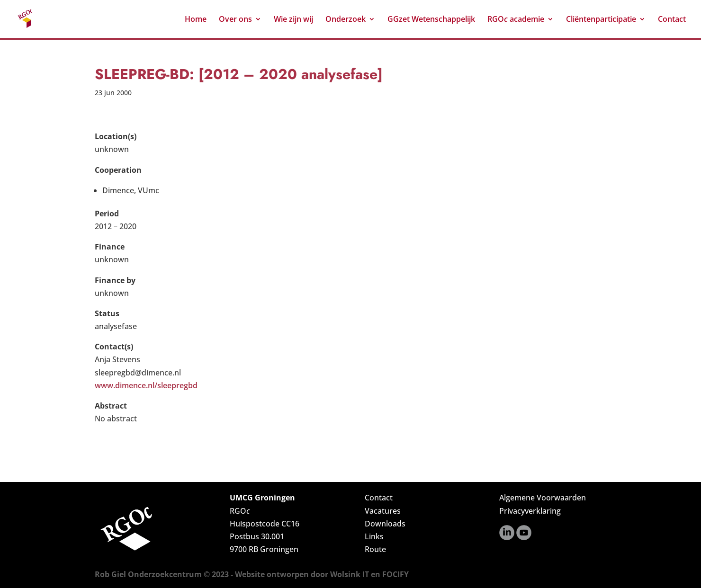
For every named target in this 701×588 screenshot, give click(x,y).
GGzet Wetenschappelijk (431, 20)
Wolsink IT (350, 574)
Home (196, 20)
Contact (672, 20)
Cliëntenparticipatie (601, 20)
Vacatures (383, 511)
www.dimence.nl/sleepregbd (146, 385)
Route (375, 549)
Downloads (385, 524)
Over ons (235, 20)
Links (374, 536)
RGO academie (516, 20)
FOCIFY (395, 574)
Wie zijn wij (293, 20)
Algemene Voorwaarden (543, 498)
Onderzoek (346, 20)
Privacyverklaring (530, 511)
